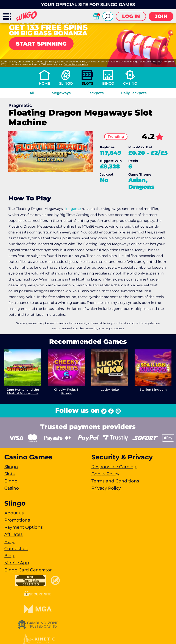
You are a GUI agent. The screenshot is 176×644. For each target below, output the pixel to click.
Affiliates (13, 534)
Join (161, 16)
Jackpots (96, 93)
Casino (130, 83)
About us (14, 513)
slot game (72, 209)
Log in (131, 16)
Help (9, 541)
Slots (87, 83)
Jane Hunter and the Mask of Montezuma (23, 391)
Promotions (17, 520)
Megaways (61, 93)
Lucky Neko (110, 390)
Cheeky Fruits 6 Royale (66, 391)
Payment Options (24, 527)
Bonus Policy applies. (76, 64)
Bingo (108, 83)
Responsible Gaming (114, 467)
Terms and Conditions (115, 481)
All (32, 93)
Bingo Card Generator (28, 570)
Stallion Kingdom (153, 390)
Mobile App (17, 563)
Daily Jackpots (134, 93)
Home (44, 83)
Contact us (16, 549)
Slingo (66, 83)
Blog (9, 556)
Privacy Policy (106, 488)
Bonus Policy (105, 474)
